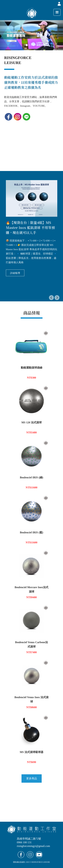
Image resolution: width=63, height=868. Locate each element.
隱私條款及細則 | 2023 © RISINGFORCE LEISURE (32, 862)
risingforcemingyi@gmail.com (33, 846)
